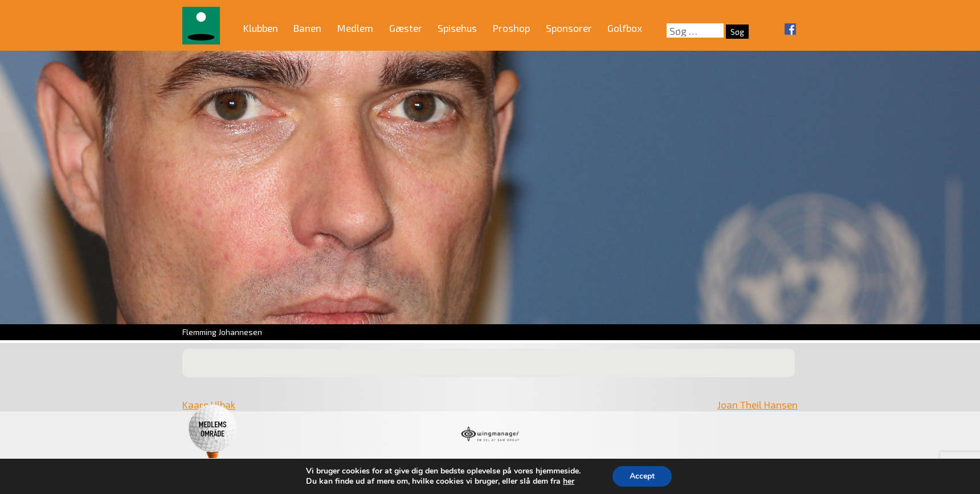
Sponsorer (569, 28)
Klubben (261, 28)
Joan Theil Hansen (758, 405)
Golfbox (625, 28)
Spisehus (457, 28)
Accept (642, 476)
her (569, 481)
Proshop (511, 28)
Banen (307, 28)
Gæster (406, 28)
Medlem (355, 28)
